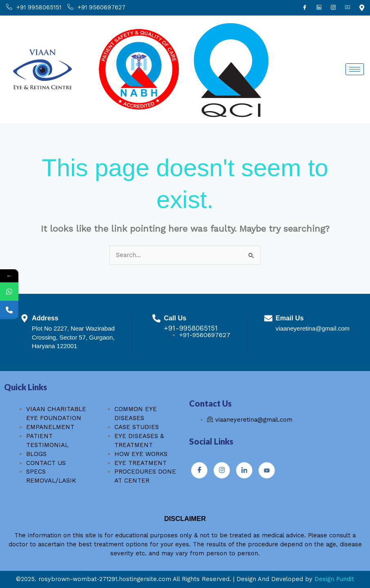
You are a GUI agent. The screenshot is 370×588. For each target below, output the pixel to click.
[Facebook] (305, 8)
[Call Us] (156, 318)
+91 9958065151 (34, 8)
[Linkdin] (319, 8)
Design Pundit (334, 579)
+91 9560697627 (96, 8)
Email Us (290, 318)
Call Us (175, 318)
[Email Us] (268, 318)
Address (45, 318)
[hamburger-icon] (355, 69)
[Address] (25, 318)
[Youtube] (348, 8)
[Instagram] (333, 8)
